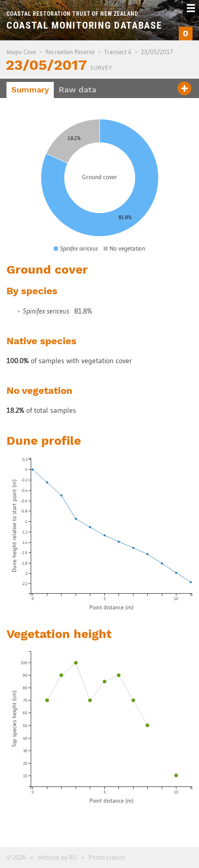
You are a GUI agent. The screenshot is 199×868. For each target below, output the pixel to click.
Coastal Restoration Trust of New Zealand (72, 14)
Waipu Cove (21, 52)
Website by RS (57, 857)
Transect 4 (118, 52)
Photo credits (107, 857)
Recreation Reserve (70, 52)
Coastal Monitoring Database (84, 25)
